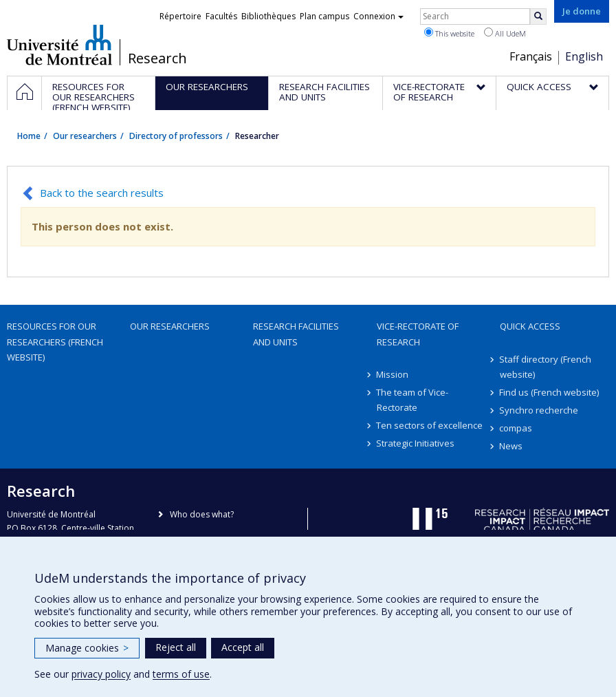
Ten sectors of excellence (430, 425)
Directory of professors (176, 136)
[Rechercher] (538, 17)
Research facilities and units (296, 334)
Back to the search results (102, 193)
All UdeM (505, 33)
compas (516, 428)
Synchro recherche (539, 410)
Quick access (530, 326)
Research (157, 58)
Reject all (176, 647)
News (511, 446)
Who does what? (202, 514)
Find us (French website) (550, 392)
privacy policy (101, 674)
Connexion (378, 16)
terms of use (181, 674)
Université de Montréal (59, 45)
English (584, 56)
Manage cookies (87, 648)
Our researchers (85, 136)
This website (449, 33)
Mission (393, 374)
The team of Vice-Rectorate (413, 400)
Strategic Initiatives (416, 443)
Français (531, 56)
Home (29, 136)
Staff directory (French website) (546, 367)
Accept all (243, 647)
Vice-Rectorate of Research (418, 334)
